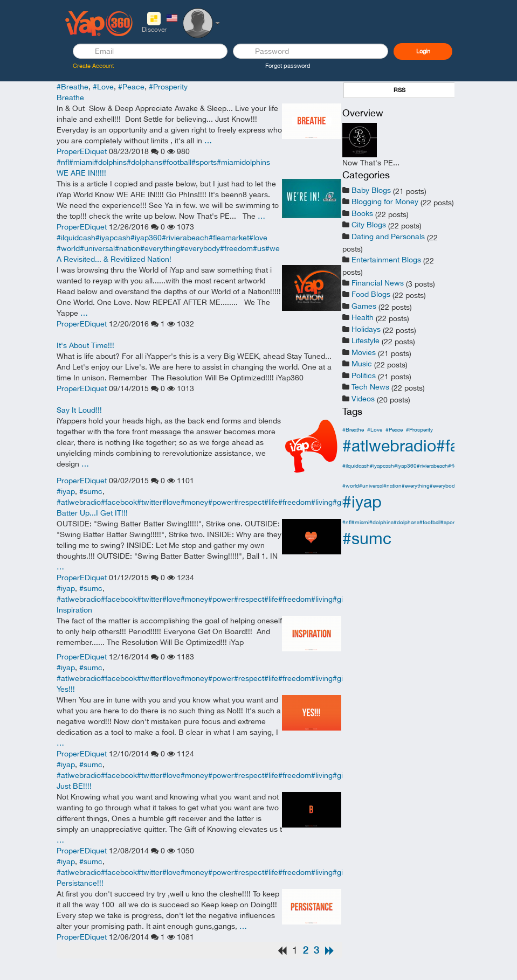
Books (362, 213)
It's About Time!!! (85, 345)
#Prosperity (168, 87)
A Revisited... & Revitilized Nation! (114, 259)
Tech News (370, 387)
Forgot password (288, 66)
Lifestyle (366, 340)
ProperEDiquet (82, 151)
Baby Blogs (371, 190)
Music (362, 364)
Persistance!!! (80, 883)
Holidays (366, 329)
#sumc (91, 491)
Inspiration (74, 610)
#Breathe (73, 87)
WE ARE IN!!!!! (81, 173)
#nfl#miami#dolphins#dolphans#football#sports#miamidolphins (163, 162)
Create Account (93, 66)
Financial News (378, 283)
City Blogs (369, 225)
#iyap (66, 491)
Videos (363, 399)
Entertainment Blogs (386, 260)
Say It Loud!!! (79, 410)
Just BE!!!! (74, 786)
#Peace (131, 87)
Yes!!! (66, 689)
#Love (103, 87)
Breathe (70, 98)
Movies (364, 352)
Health (363, 317)
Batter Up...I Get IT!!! (92, 513)
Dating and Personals (388, 237)
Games (364, 306)
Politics (364, 376)
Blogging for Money (385, 201)
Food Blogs (371, 294)
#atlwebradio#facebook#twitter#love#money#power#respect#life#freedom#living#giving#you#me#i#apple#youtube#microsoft (271, 502)
